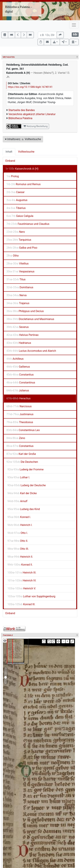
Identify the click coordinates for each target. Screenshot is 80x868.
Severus (18, 327)
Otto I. (18, 533)
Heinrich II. (20, 557)
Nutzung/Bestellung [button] (35, 126)
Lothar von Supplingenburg (31, 596)
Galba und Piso (22, 248)
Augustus (17, 200)
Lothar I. (19, 477)
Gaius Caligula (20, 216)
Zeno (16, 438)
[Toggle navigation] (74, 25)
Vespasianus (20, 271)
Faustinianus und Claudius (28, 224)
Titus (16, 279)
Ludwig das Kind (24, 509)
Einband (10, 161)
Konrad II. (20, 565)
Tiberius (16, 208)
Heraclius (18, 398)
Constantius (20, 375)
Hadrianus (19, 343)
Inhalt (9, 152)
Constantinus (21, 383)
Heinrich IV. (22, 580)
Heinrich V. (22, 588)
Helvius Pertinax (22, 335)
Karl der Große (21, 454)
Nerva (16, 295)
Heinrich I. (20, 525)
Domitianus (20, 287)
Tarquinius (19, 240)
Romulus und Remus (24, 184)
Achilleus (15, 359)
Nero (16, 232)
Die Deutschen (22, 462)
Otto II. (18, 541)
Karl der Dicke (22, 493)
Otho (13, 256)
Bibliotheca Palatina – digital (19, 9)
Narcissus (19, 406)
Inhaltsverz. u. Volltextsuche (23, 139)
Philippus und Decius (25, 311)
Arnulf (17, 501)
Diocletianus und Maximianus (30, 319)
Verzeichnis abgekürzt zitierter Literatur (32, 114)
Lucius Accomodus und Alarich (31, 351)
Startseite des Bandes (22, 110)
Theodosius (20, 422)
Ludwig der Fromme (25, 469)
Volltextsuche (26, 152)
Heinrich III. (22, 573)
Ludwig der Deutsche (27, 485)
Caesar (15, 192)
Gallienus (18, 367)
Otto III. (18, 549)
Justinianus (20, 414)
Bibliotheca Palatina (20, 118)
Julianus (18, 390)
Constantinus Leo (23, 430)
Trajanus (18, 303)
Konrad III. (21, 604)
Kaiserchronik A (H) (22, 169)
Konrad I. (19, 517)
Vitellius (18, 264)
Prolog (13, 176)
